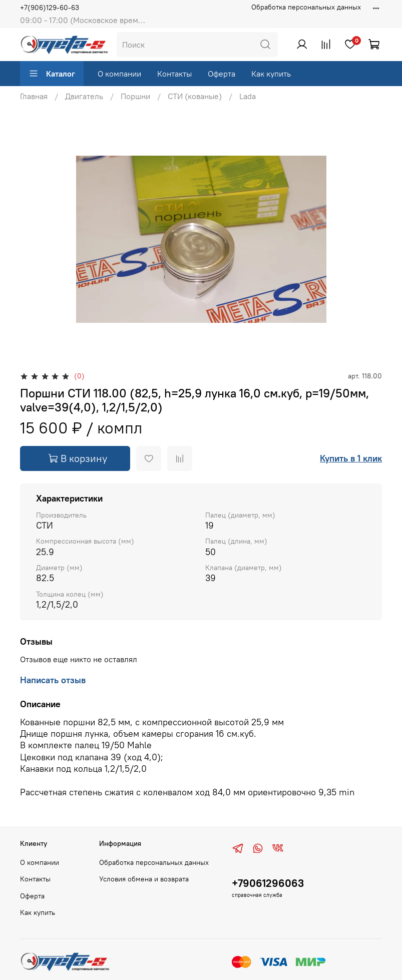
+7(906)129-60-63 (50, 8)
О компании (119, 74)
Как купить (271, 74)
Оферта (222, 74)
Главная (34, 96)
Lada (248, 96)
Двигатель (84, 96)
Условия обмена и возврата (144, 879)
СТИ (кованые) (195, 96)
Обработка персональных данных (306, 7)
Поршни (135, 96)
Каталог (52, 74)
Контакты (174, 74)
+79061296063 (268, 883)
